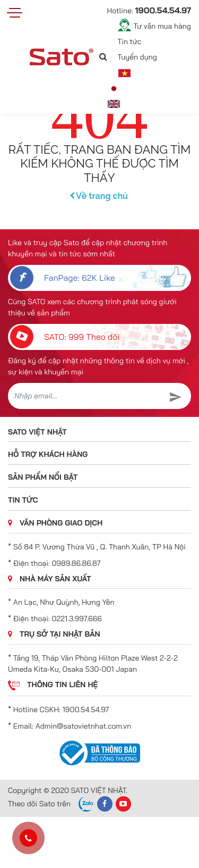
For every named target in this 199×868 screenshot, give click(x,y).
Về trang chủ (99, 196)
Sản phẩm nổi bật (43, 477)
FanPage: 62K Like (62, 278)
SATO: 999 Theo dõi (65, 337)
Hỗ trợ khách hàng (48, 454)
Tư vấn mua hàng (162, 26)
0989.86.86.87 (76, 563)
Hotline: (149, 10)
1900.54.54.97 (86, 710)
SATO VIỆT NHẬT (37, 432)
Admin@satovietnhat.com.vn (83, 726)
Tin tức (130, 41)
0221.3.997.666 (77, 619)
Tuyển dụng (137, 57)
